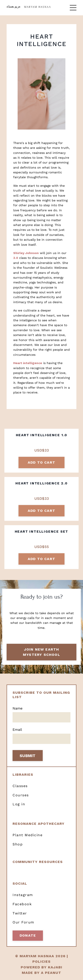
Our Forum (23, 922)
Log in (19, 804)
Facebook (22, 904)
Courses (21, 795)
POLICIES (41, 961)
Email (17, 730)
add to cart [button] (41, 462)
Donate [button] (28, 935)
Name (18, 708)
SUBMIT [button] (28, 756)
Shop (18, 844)
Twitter (20, 913)
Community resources (38, 862)
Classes (20, 786)
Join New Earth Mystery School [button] (41, 652)
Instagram (23, 895)
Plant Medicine (28, 835)
